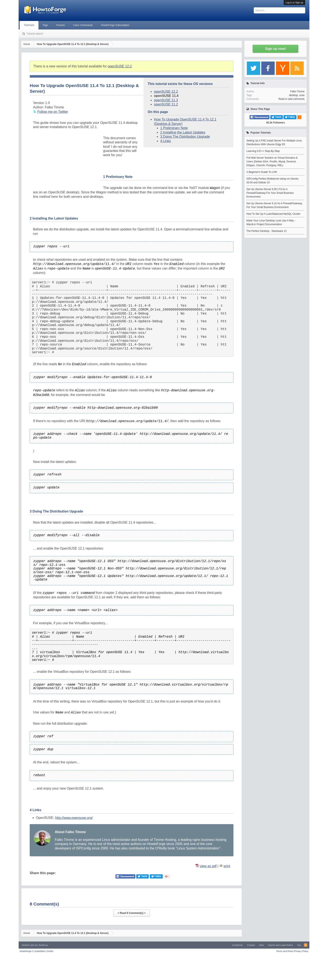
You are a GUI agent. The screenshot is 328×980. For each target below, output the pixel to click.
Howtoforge (37, 951)
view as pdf (208, 866)
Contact (251, 945)
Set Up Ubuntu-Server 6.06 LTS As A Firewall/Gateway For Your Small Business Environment (270, 193)
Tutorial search (35, 34)
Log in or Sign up (294, 3)
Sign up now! (275, 49)
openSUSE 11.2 (166, 104)
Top (299, 945)
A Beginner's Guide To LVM (262, 172)
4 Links (166, 141)
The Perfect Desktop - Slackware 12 (266, 231)
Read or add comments (291, 99)
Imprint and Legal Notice (280, 945)
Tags (45, 25)
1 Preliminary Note (174, 128)
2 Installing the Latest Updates (183, 132)
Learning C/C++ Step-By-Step (263, 151)
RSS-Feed (306, 945)
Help (261, 945)
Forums (61, 25)
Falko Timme (297, 91)
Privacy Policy (301, 951)
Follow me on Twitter (53, 112)
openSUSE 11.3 (166, 100)
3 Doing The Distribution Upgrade (185, 137)
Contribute (238, 945)
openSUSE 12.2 (120, 66)
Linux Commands (83, 25)
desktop (293, 95)
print (227, 866)
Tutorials (29, 25)
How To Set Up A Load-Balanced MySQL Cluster (273, 214)
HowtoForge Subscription (115, 25)
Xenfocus (43, 945)
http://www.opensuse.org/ (74, 818)
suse (302, 95)
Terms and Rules (285, 951)
